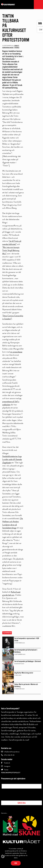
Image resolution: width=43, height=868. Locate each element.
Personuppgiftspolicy (11, 773)
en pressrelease (16, 352)
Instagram (7, 766)
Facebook (7, 763)
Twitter (6, 770)
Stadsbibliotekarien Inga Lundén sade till (12, 459)
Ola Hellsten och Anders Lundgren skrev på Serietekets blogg (13, 523)
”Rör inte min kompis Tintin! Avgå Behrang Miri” (11, 250)
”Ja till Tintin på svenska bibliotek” (12, 243)
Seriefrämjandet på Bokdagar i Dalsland (28, 661)
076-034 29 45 (9, 755)
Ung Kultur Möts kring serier (24, 673)
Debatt (17, 46)
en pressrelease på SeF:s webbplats (12, 401)
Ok (16, 863)
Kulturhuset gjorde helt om (11, 593)
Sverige (17, 48)
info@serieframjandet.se (12, 752)
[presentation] (19, 794)
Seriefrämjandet (8, 48)
